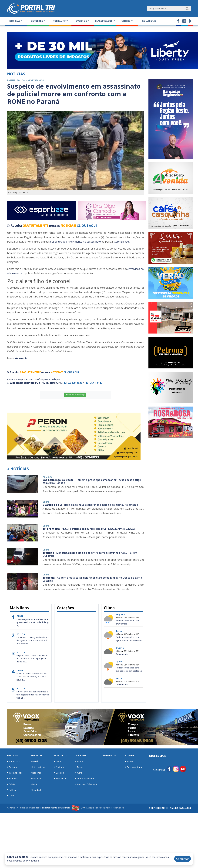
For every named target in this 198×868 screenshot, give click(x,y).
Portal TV (61, 755)
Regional (12, 767)
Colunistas (149, 21)
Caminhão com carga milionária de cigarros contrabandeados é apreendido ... (32, 640)
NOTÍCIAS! (68, 226)
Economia (13, 778)
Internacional (14, 773)
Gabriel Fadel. (122, 242)
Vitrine (79, 761)
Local (34, 784)
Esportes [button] (37, 21)
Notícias (13, 755)
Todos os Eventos (85, 778)
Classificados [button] (104, 21)
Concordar (183, 859)
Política (11, 790)
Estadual (36, 790)
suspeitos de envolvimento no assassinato (75, 242)
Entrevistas (13, 761)
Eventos (59, 773)
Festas (79, 767)
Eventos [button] (82, 21)
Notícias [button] (15, 21)
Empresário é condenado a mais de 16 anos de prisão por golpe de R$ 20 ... (32, 659)
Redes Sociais (157, 756)
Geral (11, 796)
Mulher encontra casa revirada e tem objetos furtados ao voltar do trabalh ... (33, 695)
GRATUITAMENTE (36, 226)
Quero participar (134, 767)
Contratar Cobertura (86, 784)
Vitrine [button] (126, 21)
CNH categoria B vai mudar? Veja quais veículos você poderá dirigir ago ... (33, 622)
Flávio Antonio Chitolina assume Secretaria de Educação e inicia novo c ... (32, 677)
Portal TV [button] (59, 21)
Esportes (37, 755)
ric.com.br (21, 358)
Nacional (36, 773)
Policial (11, 784)
